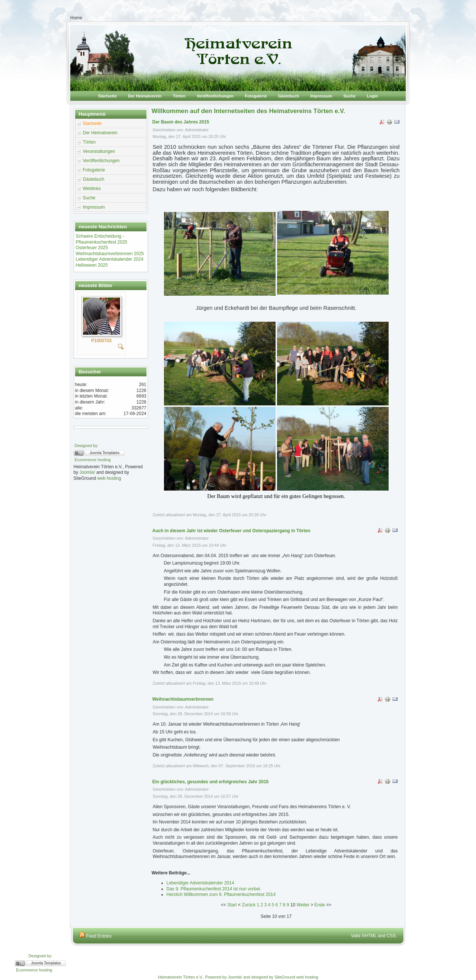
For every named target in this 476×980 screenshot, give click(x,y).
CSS (391, 936)
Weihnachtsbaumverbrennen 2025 (110, 254)
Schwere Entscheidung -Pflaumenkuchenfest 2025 (102, 239)
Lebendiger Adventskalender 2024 (110, 259)
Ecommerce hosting (93, 460)
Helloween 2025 (92, 265)
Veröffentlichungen (215, 96)
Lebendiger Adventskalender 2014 (200, 883)
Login (372, 96)
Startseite (107, 96)
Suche (349, 96)
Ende (320, 905)
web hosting (109, 478)
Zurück (249, 905)
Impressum (321, 96)
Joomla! (87, 472)
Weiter (303, 905)
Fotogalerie (256, 96)
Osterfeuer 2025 (92, 248)
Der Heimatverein (145, 96)
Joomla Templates (104, 453)
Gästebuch (289, 96)
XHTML (369, 936)
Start (232, 905)
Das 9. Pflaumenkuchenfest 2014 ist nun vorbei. (214, 889)
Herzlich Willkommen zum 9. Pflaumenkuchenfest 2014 (221, 894)
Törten (179, 96)
